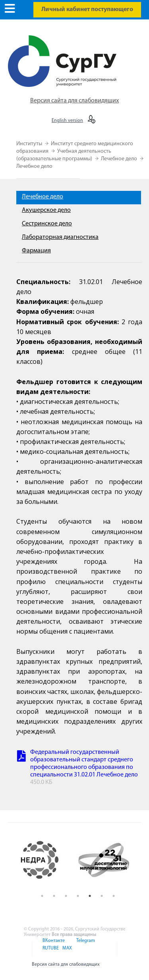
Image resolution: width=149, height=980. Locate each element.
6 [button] (102, 896)
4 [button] (78, 896)
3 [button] (66, 896)
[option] (46, 860)
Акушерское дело (46, 210)
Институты (30, 144)
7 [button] (114, 896)
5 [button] (90, 896)
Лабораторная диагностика (60, 237)
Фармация (36, 251)
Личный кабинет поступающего (87, 10)
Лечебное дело (120, 159)
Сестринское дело (47, 224)
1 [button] (42, 896)
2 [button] (54, 896)
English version (67, 121)
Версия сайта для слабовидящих (74, 101)
